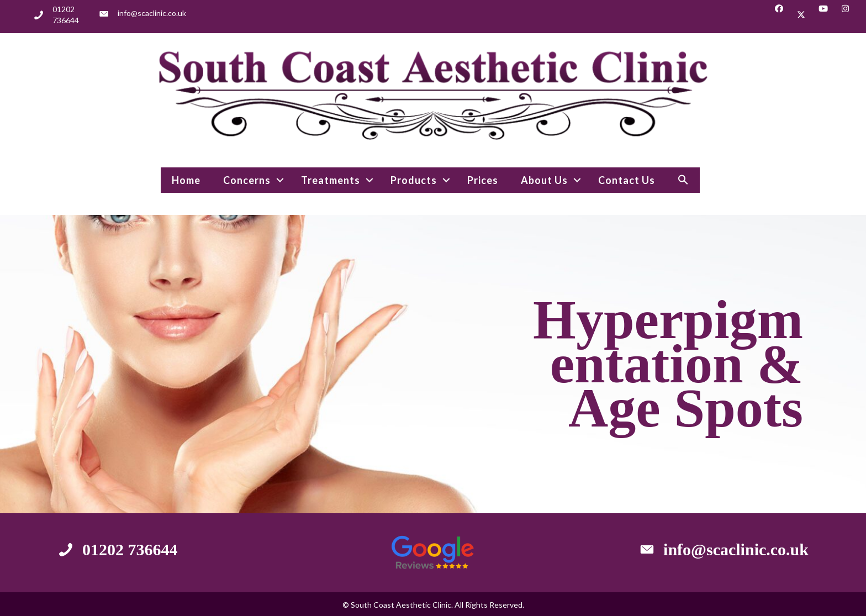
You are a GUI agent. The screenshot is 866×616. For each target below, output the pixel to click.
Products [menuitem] (414, 180)
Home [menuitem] (186, 180)
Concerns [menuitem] (247, 180)
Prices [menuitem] (483, 180)
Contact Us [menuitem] (627, 180)
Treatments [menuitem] (331, 180)
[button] (779, 15)
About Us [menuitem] (544, 180)
